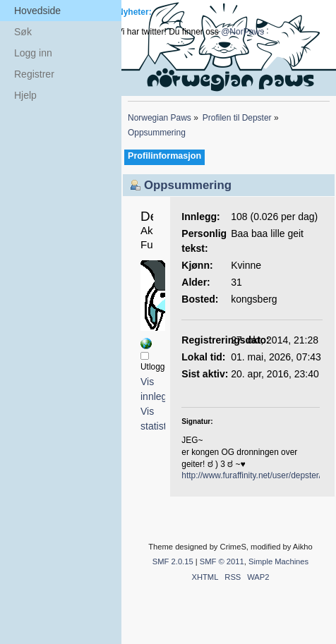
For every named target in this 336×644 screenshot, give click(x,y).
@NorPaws (242, 32)
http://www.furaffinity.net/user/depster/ (251, 475)
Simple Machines (278, 561)
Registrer (34, 74)
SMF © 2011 (222, 561)
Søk (23, 32)
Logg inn (33, 53)
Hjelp (25, 95)
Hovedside (37, 11)
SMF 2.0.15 (173, 561)
